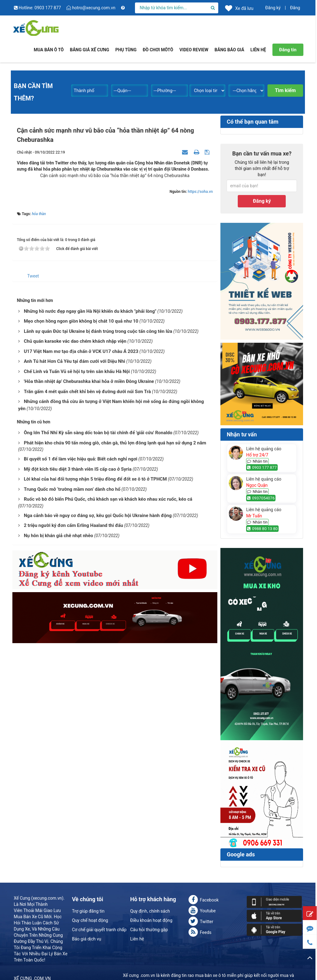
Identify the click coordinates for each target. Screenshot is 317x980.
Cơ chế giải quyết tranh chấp (99, 930)
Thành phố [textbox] (84, 91)
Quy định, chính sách (150, 911)
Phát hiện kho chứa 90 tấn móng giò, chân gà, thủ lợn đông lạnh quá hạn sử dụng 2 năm (115, 443)
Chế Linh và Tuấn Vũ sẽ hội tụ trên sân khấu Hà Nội (77, 371)
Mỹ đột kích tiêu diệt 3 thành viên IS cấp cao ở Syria (78, 469)
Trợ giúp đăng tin (88, 911)
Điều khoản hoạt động (151, 920)
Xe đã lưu (239, 8)
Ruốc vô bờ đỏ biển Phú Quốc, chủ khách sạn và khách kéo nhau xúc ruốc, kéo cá (108, 499)
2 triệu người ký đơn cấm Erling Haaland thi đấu (74, 525)
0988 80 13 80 (262, 529)
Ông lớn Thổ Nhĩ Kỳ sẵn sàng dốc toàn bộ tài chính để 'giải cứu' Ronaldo (98, 433)
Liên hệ (137, 939)
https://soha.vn (200, 192)
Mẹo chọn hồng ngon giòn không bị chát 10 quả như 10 (81, 321)
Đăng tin (288, 50)
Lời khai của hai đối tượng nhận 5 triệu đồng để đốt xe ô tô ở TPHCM (95, 479)
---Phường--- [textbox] (165, 91)
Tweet (33, 276)
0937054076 (261, 498)
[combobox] (90, 89)
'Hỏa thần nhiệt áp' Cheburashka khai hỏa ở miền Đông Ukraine (89, 381)
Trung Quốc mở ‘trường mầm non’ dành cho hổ (72, 489)
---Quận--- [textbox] (122, 91)
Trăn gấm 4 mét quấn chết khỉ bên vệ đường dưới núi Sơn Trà (87, 392)
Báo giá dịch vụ (87, 939)
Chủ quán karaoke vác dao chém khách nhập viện (75, 341)
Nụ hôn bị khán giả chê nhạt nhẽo (59, 536)
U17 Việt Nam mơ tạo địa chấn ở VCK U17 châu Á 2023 (81, 351)
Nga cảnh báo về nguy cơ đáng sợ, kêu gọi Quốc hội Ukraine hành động (98, 515)
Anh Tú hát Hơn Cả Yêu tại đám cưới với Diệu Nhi (74, 361)
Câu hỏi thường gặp (149, 930)
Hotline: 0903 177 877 (38, 8)
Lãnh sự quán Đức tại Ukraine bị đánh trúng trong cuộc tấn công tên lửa (98, 331)
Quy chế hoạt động (90, 920)
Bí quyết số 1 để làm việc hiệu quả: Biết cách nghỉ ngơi (81, 459)
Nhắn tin (257, 461)
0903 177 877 (262, 467)
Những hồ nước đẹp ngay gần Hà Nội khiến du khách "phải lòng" (90, 311)
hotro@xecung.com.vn (91, 8)
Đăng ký (273, 8)
